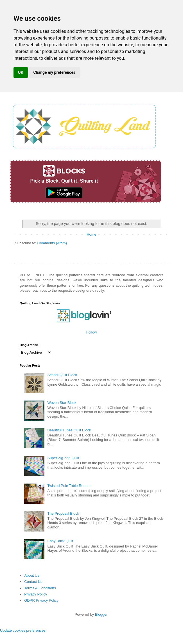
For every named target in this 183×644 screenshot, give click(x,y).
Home (91, 234)
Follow (92, 332)
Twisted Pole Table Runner (69, 486)
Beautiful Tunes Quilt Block (69, 430)
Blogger (101, 614)
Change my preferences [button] (54, 72)
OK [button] (21, 72)
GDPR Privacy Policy (41, 600)
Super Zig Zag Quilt (63, 458)
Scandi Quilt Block (62, 375)
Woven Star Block (62, 403)
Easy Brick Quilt (60, 541)
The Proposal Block (63, 513)
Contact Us (33, 582)
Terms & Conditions (40, 588)
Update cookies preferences (23, 630)
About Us (32, 575)
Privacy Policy (36, 594)
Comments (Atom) (52, 243)
